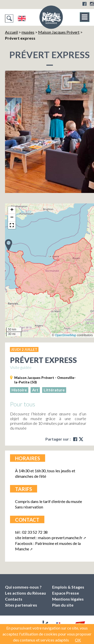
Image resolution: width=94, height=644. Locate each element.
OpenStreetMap (66, 335)
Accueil (11, 32)
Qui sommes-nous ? (23, 587)
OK (78, 640)
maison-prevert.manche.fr (60, 538)
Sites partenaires (21, 605)
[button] (9, 245)
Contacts (14, 599)
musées (28, 32)
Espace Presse (66, 593)
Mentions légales (68, 599)
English (22, 18)
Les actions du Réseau (25, 593)
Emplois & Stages (68, 587)
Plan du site (63, 605)
